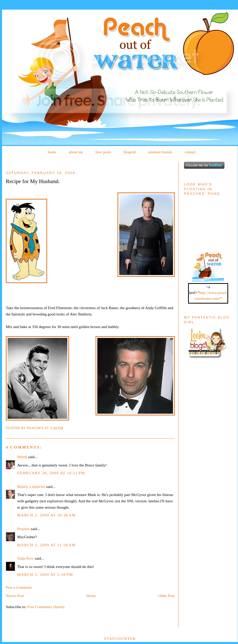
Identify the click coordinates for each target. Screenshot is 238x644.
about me (76, 152)
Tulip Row (25, 558)
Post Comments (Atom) (46, 607)
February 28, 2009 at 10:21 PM (51, 473)
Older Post (166, 596)
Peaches (23, 529)
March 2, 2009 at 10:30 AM (46, 515)
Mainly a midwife (31, 487)
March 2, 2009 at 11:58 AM (46, 545)
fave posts (103, 152)
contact (190, 152)
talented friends (160, 152)
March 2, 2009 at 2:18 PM (45, 574)
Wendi (22, 457)
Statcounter (120, 639)
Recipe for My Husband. (33, 181)
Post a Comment (19, 587)
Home (91, 596)
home (52, 152)
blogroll (130, 152)
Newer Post (15, 596)
